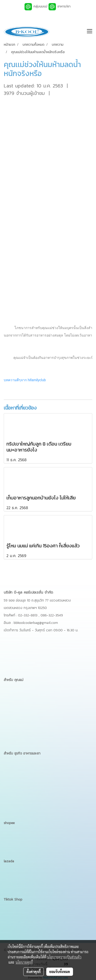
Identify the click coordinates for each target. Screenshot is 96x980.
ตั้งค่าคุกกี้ (34, 972)
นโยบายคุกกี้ (24, 962)
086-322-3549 (52, 615)
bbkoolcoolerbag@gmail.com (36, 623)
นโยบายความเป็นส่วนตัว (64, 957)
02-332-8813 (28, 615)
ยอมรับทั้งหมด (60, 972)
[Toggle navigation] (90, 32)
